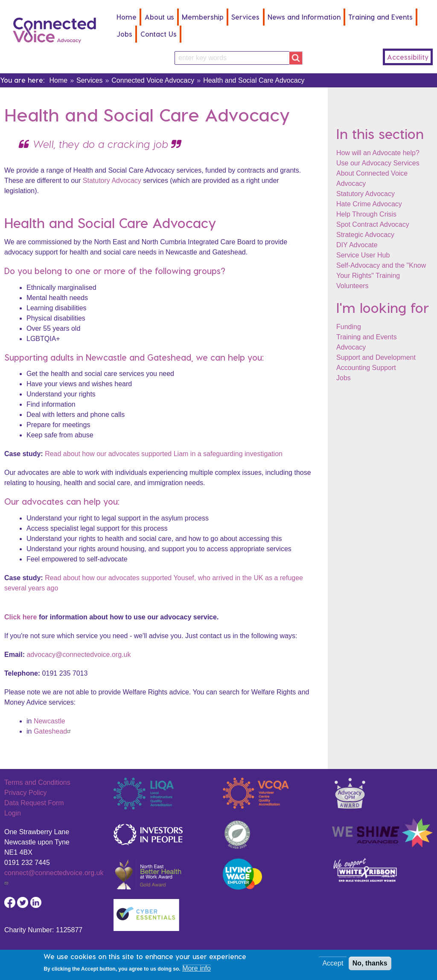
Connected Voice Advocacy (153, 80)
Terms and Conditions (37, 782)
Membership (203, 17)
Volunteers (353, 286)
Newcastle (50, 721)
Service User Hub (363, 255)
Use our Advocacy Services (378, 163)
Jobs (124, 34)
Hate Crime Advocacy (369, 204)
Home (127, 17)
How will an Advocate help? (378, 153)
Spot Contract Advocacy (373, 224)
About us (159, 17)
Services (245, 17)
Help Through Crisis (366, 214)
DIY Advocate (357, 245)
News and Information (304, 17)
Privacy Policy (26, 793)
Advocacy (351, 347)
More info (197, 970)
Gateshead (53, 731)
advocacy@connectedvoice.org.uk (79, 655)
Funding (349, 327)
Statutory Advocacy (366, 194)
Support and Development (376, 357)
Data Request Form (34, 803)
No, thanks (370, 965)
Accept (333, 965)
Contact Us (159, 34)
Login (13, 813)
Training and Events (380, 17)
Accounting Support (366, 368)
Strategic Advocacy (365, 235)
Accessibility (408, 57)
